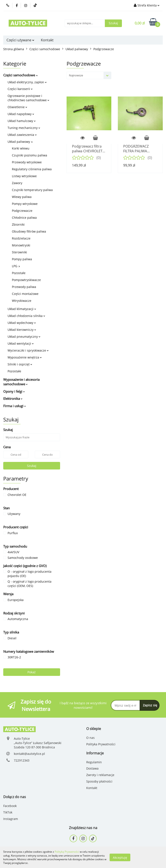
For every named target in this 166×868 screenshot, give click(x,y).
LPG (16, 266)
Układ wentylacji (21, 343)
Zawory (17, 183)
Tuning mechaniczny (24, 128)
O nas (90, 738)
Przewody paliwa (24, 287)
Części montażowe (25, 294)
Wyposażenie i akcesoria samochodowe (21, 382)
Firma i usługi (15, 406)
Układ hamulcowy (22, 121)
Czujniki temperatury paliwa (32, 190)
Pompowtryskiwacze (26, 280)
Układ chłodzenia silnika (26, 316)
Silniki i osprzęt (20, 364)
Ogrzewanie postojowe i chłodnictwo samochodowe (28, 98)
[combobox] (89, 75)
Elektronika (13, 399)
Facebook (10, 806)
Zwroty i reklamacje (100, 775)
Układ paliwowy (20, 142)
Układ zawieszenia (22, 135)
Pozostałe (19, 273)
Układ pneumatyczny (24, 337)
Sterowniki (19, 252)
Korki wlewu (21, 148)
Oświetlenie (17, 107)
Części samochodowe (20, 75)
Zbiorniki (18, 224)
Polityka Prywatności (101, 744)
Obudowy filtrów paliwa (29, 231)
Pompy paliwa (22, 259)
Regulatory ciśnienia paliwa (32, 169)
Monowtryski (21, 245)
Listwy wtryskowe (24, 176)
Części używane (20, 40)
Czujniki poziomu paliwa (30, 155)
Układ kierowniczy (22, 330)
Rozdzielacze (21, 238)
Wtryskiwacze (22, 301)
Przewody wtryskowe (27, 162)
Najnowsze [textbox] (76, 75)
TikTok (8, 812)
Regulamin (94, 762)
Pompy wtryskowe (25, 204)
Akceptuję (120, 857)
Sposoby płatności (99, 781)
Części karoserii (20, 89)
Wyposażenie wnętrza (25, 357)
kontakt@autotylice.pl (29, 754)
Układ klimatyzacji (22, 309)
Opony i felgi (14, 391)
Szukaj (32, 466)
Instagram (11, 819)
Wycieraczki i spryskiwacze (28, 350)
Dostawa (92, 768)
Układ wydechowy (22, 323)
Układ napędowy (21, 114)
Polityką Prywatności (67, 852)
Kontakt (47, 40)
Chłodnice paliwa (24, 218)
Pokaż (32, 672)
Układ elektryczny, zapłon (27, 82)
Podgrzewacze (22, 211)
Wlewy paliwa (22, 197)
